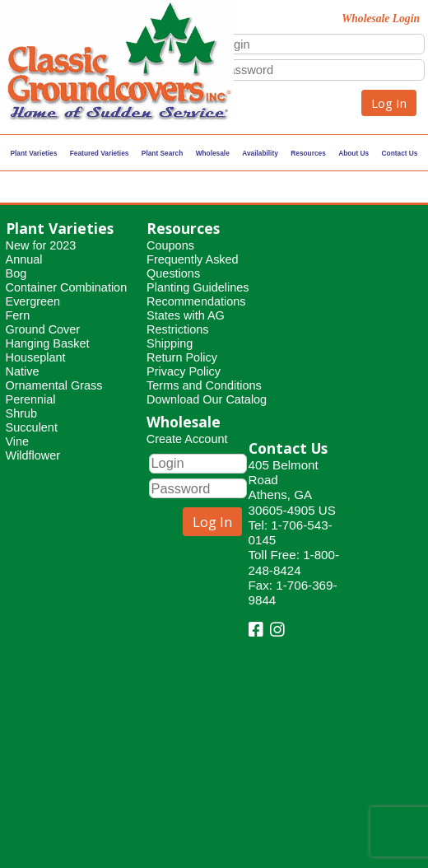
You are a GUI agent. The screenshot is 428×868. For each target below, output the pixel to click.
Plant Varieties (34, 153)
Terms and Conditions (204, 385)
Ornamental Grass (54, 385)
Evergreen (33, 301)
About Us (354, 153)
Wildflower (33, 455)
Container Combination (67, 287)
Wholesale (213, 153)
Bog (16, 273)
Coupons (170, 245)
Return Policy (182, 357)
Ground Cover (43, 329)
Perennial (31, 399)
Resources (308, 153)
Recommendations (196, 301)
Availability (260, 153)
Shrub (22, 413)
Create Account (187, 439)
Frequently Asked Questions (193, 266)
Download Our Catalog (207, 399)
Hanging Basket (48, 343)
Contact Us (400, 153)
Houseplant (36, 357)
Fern (18, 315)
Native (23, 371)
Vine (18, 441)
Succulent (32, 427)
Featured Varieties (100, 153)
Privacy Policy (184, 371)
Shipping (170, 343)
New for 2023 (41, 245)
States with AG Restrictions (186, 322)
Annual (24, 259)
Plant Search (162, 153)
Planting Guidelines (198, 287)
